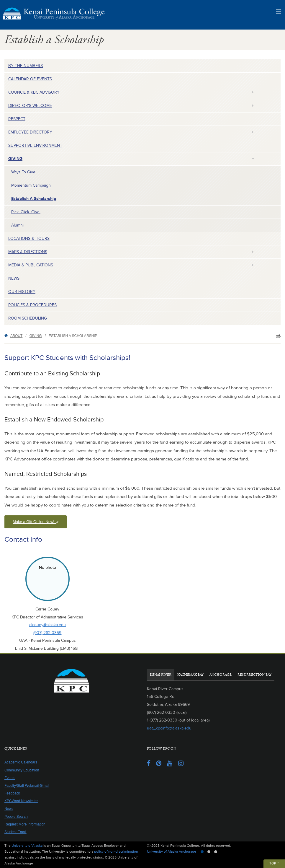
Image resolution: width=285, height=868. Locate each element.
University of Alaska (27, 846)
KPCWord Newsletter (21, 801)
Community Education (22, 770)
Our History (22, 292)
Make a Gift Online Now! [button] (36, 522)
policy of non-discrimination (116, 852)
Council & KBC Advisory (34, 92)
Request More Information (25, 824)
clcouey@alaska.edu (47, 625)
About (16, 336)
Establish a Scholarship (34, 199)
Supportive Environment (35, 145)
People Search (16, 817)
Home (7, 335)
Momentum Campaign (31, 185)
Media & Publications (31, 265)
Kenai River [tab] (161, 675)
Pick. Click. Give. (26, 212)
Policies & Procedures (32, 305)
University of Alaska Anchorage (172, 852)
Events (10, 778)
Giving (15, 159)
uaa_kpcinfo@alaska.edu (169, 728)
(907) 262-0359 (47, 633)
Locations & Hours (29, 238)
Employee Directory (30, 132)
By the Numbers (26, 66)
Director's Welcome (30, 106)
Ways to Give (23, 172)
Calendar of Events (30, 79)
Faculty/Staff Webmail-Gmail (27, 786)
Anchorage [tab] (221, 675)
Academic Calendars (21, 762)
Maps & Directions (28, 252)
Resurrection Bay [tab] (254, 675)
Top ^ (274, 863)
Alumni (17, 225)
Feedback (12, 793)
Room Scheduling (28, 318)
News (14, 278)
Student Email (15, 832)
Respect (17, 119)
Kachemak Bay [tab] (190, 675)
